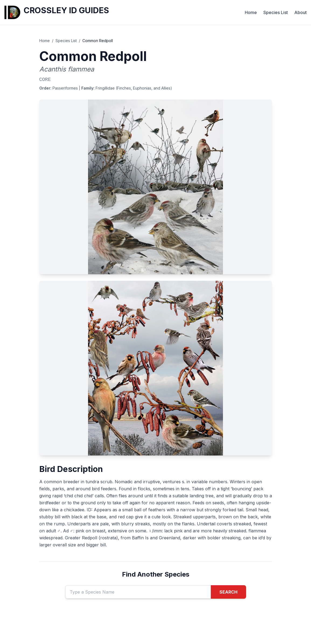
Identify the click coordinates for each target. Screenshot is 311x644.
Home (251, 12)
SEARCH (228, 592)
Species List (276, 12)
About (300, 12)
